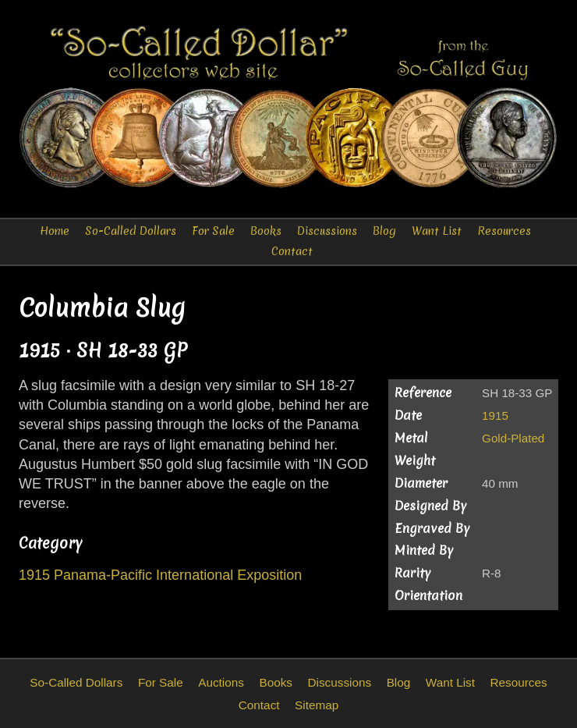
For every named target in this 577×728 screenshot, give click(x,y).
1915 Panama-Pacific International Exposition (160, 575)
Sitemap (317, 705)
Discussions (327, 231)
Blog (384, 231)
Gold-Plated (513, 438)
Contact (292, 251)
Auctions (221, 682)
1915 (495, 415)
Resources (504, 231)
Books (266, 231)
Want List (437, 231)
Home (55, 231)
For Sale (213, 231)
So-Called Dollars (131, 231)
